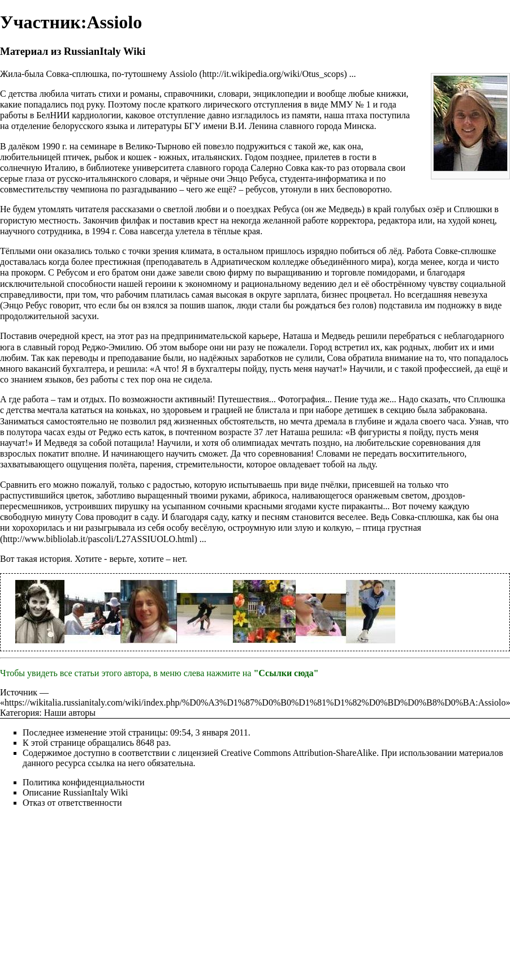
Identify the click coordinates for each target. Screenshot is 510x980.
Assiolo (183, 74)
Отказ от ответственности (72, 803)
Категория (20, 713)
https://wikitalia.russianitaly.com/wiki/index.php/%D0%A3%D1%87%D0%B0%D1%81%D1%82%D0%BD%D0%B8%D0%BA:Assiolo (255, 702)
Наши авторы (70, 713)
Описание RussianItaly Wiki (75, 792)
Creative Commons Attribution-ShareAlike (299, 753)
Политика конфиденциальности (84, 782)
